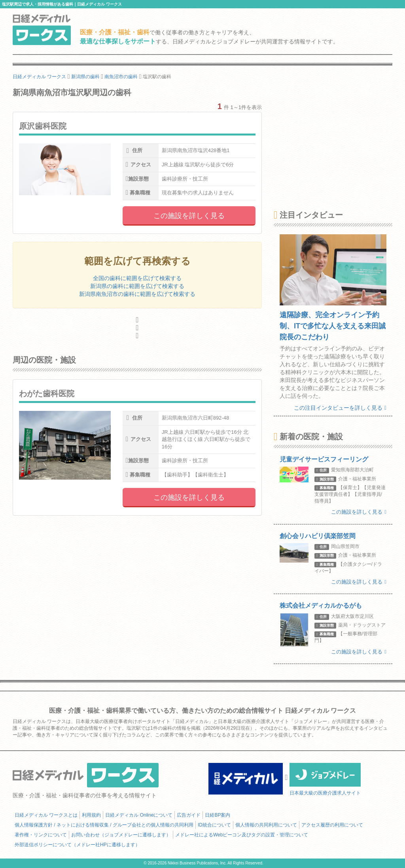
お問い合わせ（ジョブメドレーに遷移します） (121, 835)
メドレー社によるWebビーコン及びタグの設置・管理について (242, 835)
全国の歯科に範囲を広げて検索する (137, 278)
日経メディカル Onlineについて (139, 815)
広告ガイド (189, 815)
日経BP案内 (218, 815)
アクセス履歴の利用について (332, 825)
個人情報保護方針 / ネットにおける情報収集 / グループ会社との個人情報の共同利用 (104, 825)
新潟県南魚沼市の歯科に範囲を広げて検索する (137, 294)
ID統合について (214, 825)
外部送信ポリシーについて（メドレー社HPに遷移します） (77, 845)
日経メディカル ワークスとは (46, 815)
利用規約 (91, 815)
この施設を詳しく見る (189, 216)
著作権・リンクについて (41, 835)
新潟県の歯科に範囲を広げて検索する (137, 286)
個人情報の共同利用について (266, 825)
